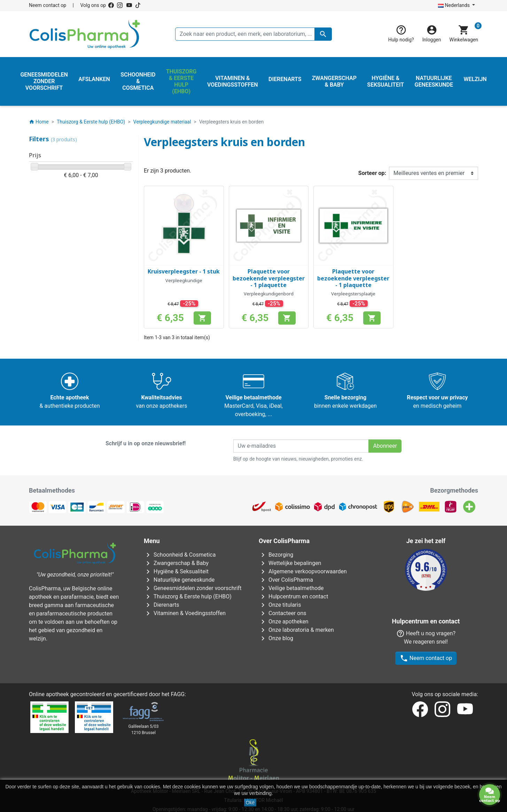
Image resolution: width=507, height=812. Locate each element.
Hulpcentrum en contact (293, 596)
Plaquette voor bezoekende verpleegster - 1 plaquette (269, 278)
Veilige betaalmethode (291, 588)
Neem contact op (48, 5)
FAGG (178, 663)
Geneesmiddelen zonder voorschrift (193, 588)
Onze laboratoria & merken (296, 630)
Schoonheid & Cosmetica (180, 555)
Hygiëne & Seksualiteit (176, 571)
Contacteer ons (282, 613)
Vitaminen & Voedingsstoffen (185, 613)
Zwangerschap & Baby (176, 563)
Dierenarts (161, 605)
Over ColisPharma (286, 580)
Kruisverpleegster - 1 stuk (184, 271)
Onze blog (276, 638)
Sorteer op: (372, 173)
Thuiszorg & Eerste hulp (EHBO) (188, 596)
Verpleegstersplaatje (353, 294)
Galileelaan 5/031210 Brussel (144, 698)
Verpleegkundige (184, 280)
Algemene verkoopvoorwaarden (303, 571)
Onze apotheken (284, 622)
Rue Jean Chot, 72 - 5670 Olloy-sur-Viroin (248, 760)
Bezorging (276, 555)
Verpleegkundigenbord (269, 294)
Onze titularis (280, 605)
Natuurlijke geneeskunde (179, 580)
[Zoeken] (253, 34)
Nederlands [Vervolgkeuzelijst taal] (454, 5)
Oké (250, 803)
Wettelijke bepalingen (290, 563)
